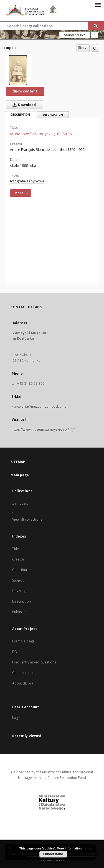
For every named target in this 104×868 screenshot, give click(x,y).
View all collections (27, 519)
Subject (18, 580)
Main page (20, 475)
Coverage (20, 591)
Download (23, 105)
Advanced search (75, 35)
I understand (53, 854)
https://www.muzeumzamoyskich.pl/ (43, 429)
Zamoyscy (20, 503)
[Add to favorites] (95, 48)
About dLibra (23, 683)
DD (15, 652)
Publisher (20, 612)
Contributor (22, 570)
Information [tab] (53, 115)
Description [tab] (20, 115)
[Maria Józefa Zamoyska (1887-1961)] (18, 70)
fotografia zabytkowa (27, 181)
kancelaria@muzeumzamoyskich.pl (40, 406)
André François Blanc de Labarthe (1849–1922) (48, 150)
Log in (17, 718)
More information (69, 848)
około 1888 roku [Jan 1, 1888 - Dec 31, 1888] (23, 165)
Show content (25, 91)
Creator (18, 559)
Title (16, 549)
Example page (23, 641)
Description (21, 601)
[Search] (96, 26)
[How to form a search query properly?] (94, 35)
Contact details (24, 673)
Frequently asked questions (34, 662)
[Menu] (98, 4)
